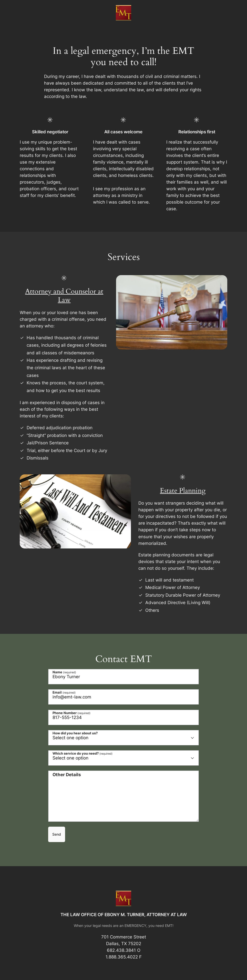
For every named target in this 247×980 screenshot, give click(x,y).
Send (57, 834)
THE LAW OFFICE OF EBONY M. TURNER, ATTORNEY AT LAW (124, 914)
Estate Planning (183, 491)
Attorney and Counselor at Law (64, 296)
